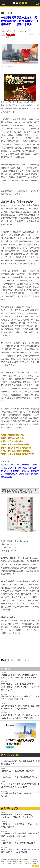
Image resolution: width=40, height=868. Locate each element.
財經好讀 (10, 35)
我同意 (36, 866)
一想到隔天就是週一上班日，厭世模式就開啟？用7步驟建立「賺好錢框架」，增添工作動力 (20, 21)
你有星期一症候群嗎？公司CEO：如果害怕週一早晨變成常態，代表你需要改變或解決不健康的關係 (20, 474)
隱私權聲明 (27, 861)
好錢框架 (26, 660)
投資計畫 (18, 660)
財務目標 (11, 660)
